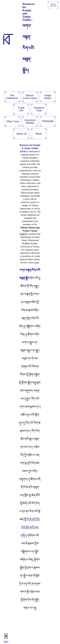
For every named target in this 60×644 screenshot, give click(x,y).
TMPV (23, 234)
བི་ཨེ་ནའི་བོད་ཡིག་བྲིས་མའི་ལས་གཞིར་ (30, 527)
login (6, 642)
